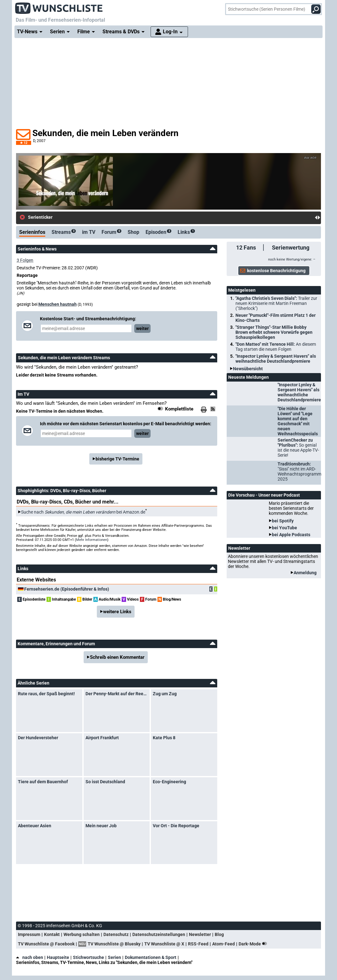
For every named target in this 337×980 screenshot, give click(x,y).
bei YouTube (285, 528)
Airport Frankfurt (102, 738)
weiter (142, 328)
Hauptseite (58, 957)
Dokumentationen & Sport (151, 957)
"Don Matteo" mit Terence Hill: (276, 347)
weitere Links (117, 612)
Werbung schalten (82, 934)
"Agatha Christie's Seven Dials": (276, 303)
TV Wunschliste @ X (164, 944)
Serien (114, 957)
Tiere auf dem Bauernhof (43, 782)
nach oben (30, 957)
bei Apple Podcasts (291, 535)
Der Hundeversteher (38, 738)
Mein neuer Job (101, 826)
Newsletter (200, 934)
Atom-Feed (224, 944)
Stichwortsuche (88, 957)
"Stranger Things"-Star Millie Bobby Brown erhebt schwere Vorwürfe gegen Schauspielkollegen (274, 332)
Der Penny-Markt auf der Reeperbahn (117, 694)
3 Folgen (25, 260)
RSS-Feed (198, 944)
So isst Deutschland (105, 782)
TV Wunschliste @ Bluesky (114, 944)
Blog (219, 934)
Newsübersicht (248, 369)
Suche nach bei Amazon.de (83, 512)
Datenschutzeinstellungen (159, 934)
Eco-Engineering (169, 782)
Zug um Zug (165, 694)
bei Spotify (283, 521)
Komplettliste (179, 409)
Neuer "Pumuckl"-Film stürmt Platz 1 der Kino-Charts (276, 318)
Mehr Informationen (92, 540)
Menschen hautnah (58, 304)
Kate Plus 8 (164, 738)
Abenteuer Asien (35, 826)
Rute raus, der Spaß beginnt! (46, 694)
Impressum (29, 934)
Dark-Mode (254, 944)
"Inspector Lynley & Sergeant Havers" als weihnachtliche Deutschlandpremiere (276, 359)
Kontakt (52, 934)
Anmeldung (305, 573)
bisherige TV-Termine (117, 459)
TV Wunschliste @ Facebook (46, 944)
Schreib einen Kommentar (117, 657)
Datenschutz (116, 934)
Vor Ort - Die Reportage (176, 826)
